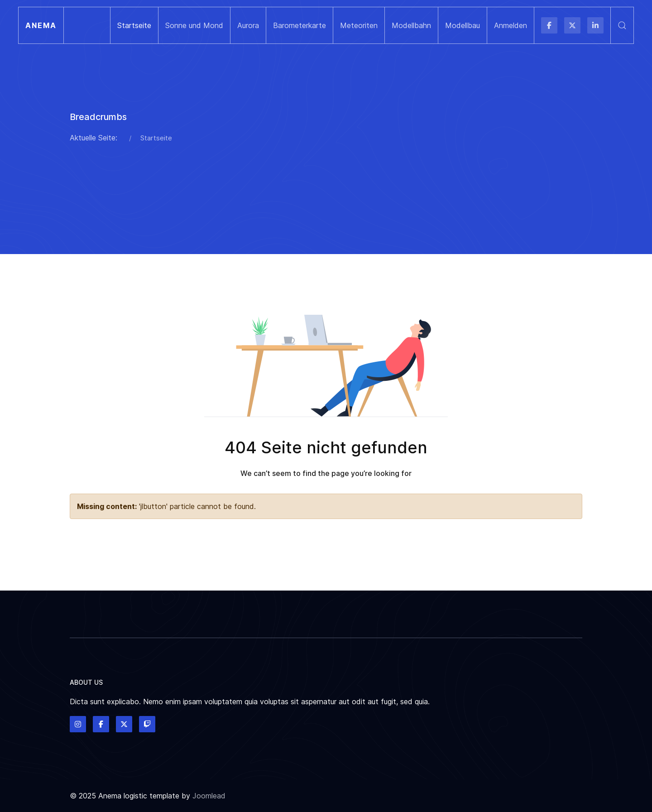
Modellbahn (411, 25)
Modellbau (463, 25)
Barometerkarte (300, 25)
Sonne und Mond (194, 25)
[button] (622, 25)
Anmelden (511, 25)
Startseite (134, 25)
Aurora (248, 25)
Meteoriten (359, 25)
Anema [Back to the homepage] (41, 25)
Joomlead (209, 796)
